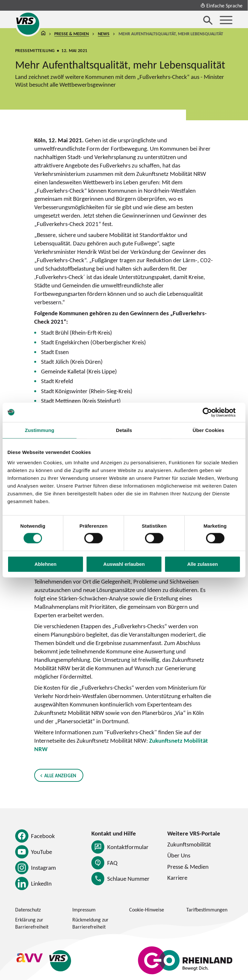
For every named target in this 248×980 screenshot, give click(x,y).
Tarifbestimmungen (207, 910)
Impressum (84, 910)
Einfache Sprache (221, 5)
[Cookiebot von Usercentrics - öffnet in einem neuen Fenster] (212, 412)
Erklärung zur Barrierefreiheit (32, 923)
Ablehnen (46, 564)
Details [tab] (124, 430)
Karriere (177, 878)
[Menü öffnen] (226, 20)
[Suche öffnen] (208, 20)
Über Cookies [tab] (209, 430)
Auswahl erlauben (124, 564)
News (104, 34)
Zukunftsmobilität (189, 844)
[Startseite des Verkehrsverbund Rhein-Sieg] (28, 24)
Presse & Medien (72, 34)
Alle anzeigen (60, 775)
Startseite (43, 34)
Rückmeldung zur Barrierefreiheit (90, 923)
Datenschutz (28, 910)
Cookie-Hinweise (147, 910)
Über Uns (179, 855)
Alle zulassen (203, 564)
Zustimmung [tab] (40, 430)
